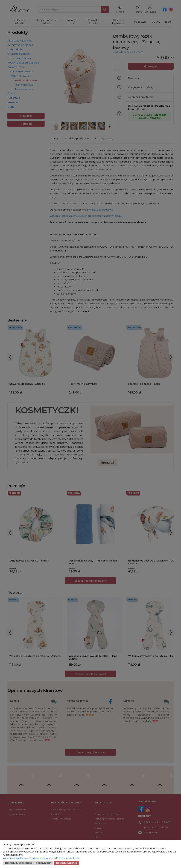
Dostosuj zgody (44, 863)
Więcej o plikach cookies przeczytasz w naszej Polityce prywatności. (42, 858)
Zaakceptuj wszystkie (66, 863)
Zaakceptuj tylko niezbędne (18, 863)
